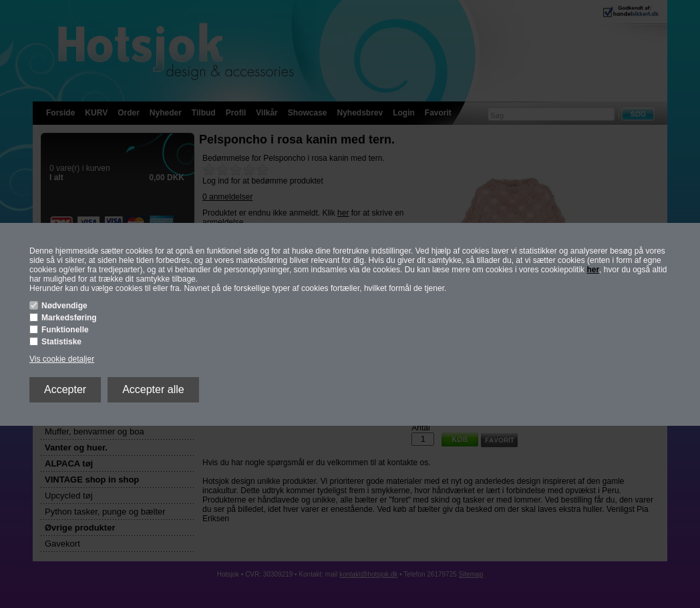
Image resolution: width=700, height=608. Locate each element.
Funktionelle (65, 330)
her (593, 270)
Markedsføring (69, 318)
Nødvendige (64, 306)
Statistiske (61, 342)
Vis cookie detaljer (62, 359)
